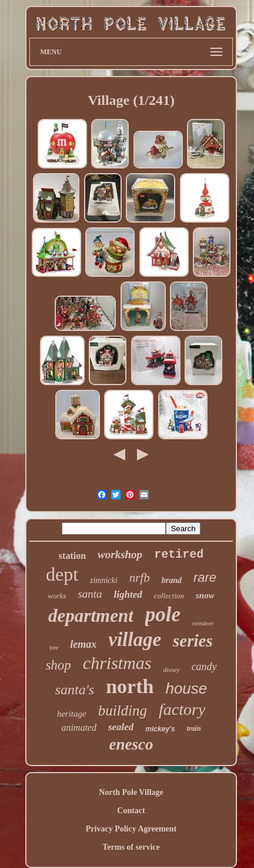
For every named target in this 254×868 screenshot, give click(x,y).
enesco (131, 744)
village (135, 640)
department (91, 616)
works (57, 596)
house (186, 688)
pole (163, 614)
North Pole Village (131, 792)
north (130, 686)
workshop (120, 554)
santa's (75, 690)
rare (205, 577)
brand (172, 580)
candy (204, 667)
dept (62, 574)
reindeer (203, 623)
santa (90, 594)
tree (54, 647)
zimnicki (104, 580)
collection (169, 596)
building (123, 710)
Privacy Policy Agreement (131, 829)
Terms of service (131, 847)
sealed (121, 727)
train (194, 728)
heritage (72, 714)
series (193, 641)
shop (58, 665)
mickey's (160, 729)
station (72, 556)
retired (179, 554)
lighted (128, 594)
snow (205, 595)
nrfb (140, 578)
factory (182, 709)
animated (79, 728)
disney (172, 670)
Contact (131, 811)
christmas (117, 663)
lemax (83, 644)
